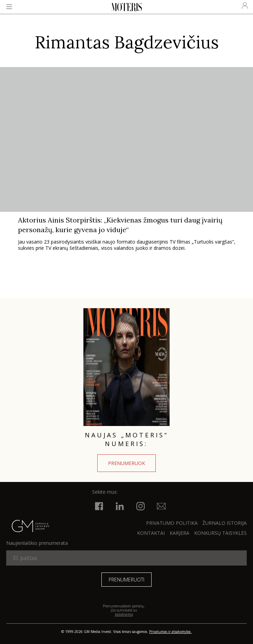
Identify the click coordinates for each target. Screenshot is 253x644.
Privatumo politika (172, 523)
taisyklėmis (124, 614)
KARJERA (179, 533)
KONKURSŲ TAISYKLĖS (220, 533)
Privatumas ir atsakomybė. (170, 632)
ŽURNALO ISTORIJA (225, 523)
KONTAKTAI (151, 533)
